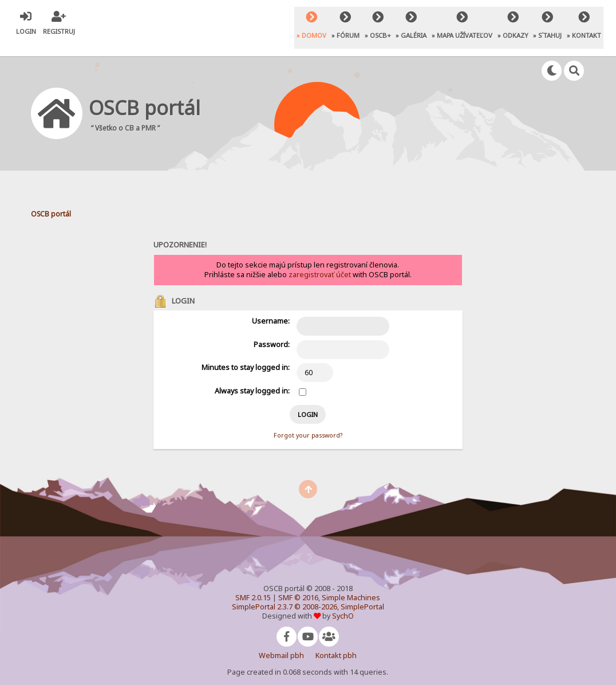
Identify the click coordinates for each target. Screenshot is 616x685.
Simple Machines (351, 584)
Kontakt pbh (336, 642)
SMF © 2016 (298, 584)
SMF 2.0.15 (253, 584)
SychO (343, 603)
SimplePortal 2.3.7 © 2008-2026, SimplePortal (308, 594)
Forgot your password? (308, 422)
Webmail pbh (281, 642)
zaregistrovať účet (320, 261)
